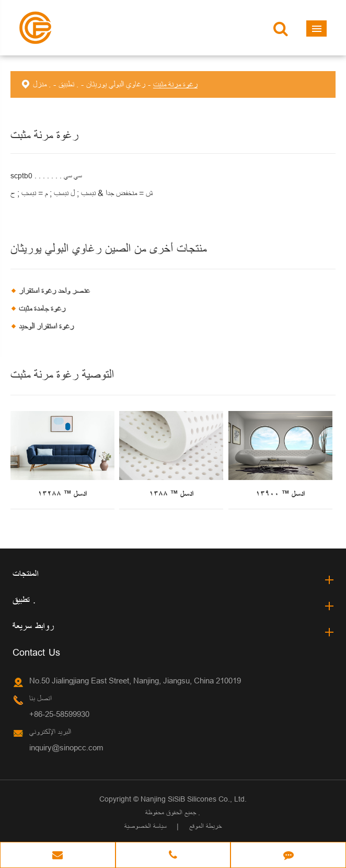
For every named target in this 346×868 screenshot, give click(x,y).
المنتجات (26, 574)
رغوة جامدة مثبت (42, 309)
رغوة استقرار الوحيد (46, 326)
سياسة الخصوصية (145, 826)
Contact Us (36, 652)
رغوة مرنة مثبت (175, 84)
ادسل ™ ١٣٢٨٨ (62, 494)
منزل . (42, 84)
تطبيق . (68, 84)
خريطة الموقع (205, 826)
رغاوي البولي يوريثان (116, 84)
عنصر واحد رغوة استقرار (54, 291)
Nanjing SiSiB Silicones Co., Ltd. (194, 799)
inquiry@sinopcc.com (66, 747)
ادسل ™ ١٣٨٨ (171, 494)
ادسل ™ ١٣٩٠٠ (280, 494)
